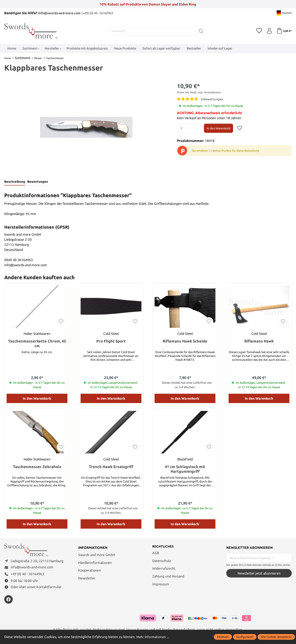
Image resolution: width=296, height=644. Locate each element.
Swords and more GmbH (97, 555)
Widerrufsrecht (164, 569)
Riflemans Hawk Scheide (185, 341)
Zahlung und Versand (168, 577)
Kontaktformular (49, 589)
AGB (156, 553)
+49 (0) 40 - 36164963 (27, 576)
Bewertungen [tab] (37, 182)
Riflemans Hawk (259, 341)
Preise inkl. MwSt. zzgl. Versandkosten (199, 92)
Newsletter (87, 578)
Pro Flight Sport (111, 341)
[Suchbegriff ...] (151, 31)
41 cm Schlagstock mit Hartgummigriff (185, 469)
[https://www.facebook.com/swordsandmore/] (9, 601)
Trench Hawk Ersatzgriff (111, 467)
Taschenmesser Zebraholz (37, 467)
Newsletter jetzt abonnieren (259, 573)
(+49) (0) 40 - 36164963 (103, 13)
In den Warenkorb (218, 128)
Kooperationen (90, 571)
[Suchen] (200, 31)
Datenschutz (162, 561)
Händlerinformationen (95, 563)
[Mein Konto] (268, 31)
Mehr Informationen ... (153, 637)
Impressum (161, 585)
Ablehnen (223, 637)
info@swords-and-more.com (61, 13)
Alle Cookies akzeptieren (276, 637)
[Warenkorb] (284, 31)
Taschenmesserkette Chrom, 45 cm (37, 344)
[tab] (15, 182)
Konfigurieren (245, 637)
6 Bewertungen (213, 99)
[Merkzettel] (258, 31)
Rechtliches (164, 547)
